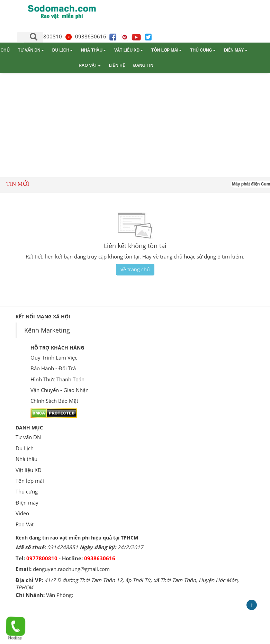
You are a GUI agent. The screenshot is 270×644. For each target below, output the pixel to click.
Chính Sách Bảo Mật (54, 401)
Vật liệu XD (129, 50)
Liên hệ (117, 65)
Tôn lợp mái (166, 50)
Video (22, 513)
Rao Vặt (89, 65)
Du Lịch (62, 50)
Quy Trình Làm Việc (54, 357)
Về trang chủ (135, 269)
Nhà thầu (93, 50)
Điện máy (236, 50)
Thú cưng (203, 50)
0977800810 (42, 558)
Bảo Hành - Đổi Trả (53, 368)
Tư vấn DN (31, 50)
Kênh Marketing (47, 330)
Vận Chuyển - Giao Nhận (60, 390)
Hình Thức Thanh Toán (57, 379)
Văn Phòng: (60, 595)
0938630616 (85, 36)
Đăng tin (143, 65)
